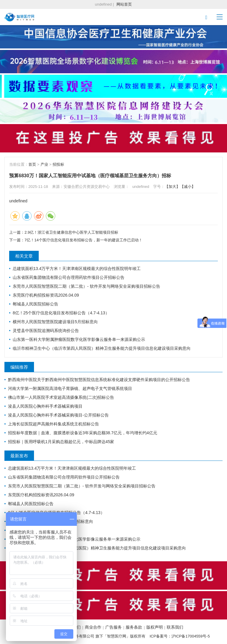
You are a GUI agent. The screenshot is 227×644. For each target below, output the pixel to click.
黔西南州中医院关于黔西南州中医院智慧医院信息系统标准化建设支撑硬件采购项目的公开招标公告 (99, 380)
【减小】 (188, 187)
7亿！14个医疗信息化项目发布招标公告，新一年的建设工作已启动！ (83, 240)
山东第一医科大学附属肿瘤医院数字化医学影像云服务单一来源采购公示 (79, 339)
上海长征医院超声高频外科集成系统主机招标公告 (53, 424)
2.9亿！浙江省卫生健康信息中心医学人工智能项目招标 (71, 232)
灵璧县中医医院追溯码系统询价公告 (46, 331)
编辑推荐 (19, 367)
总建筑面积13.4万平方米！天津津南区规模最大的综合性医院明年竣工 (77, 269)
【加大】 (172, 187)
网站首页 (124, 4)
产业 (44, 164)
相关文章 (24, 256)
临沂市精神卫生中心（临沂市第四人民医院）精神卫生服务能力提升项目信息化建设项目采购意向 (102, 348)
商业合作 (93, 627)
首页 (32, 164)
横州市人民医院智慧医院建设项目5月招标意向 (55, 322)
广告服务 (113, 627)
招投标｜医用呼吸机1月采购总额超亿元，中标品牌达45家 (61, 442)
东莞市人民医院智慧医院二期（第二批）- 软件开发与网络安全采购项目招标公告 (86, 286)
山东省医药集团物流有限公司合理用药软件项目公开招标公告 (69, 277)
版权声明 (155, 627)
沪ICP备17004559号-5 (191, 636)
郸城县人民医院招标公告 (35, 304)
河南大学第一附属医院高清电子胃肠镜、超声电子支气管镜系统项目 (70, 388)
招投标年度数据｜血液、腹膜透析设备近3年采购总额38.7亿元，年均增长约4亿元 (83, 433)
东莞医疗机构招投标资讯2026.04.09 (46, 295)
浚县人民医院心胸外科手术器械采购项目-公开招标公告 (58, 415)
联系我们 (175, 627)
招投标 (58, 164)
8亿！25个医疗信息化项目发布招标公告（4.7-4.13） (61, 313)
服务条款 (134, 627)
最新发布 (19, 456)
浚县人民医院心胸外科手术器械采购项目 (45, 406)
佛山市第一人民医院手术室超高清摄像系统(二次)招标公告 (61, 397)
